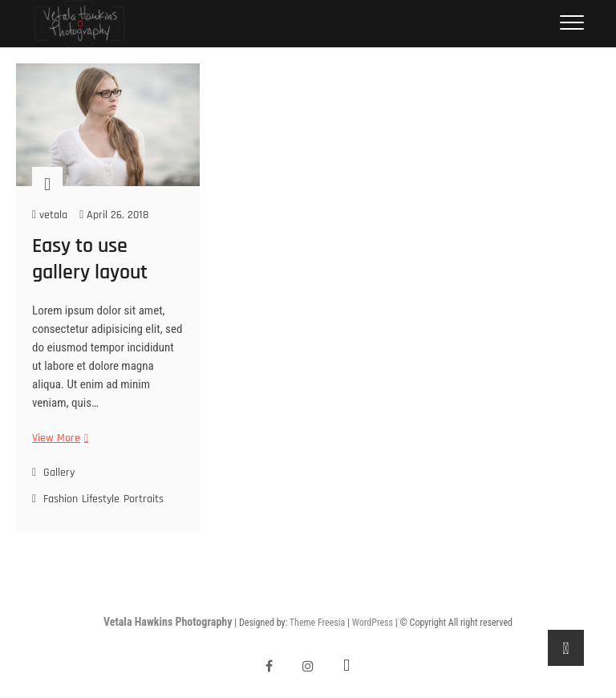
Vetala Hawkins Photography (168, 622)
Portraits (144, 499)
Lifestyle (101, 499)
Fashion (61, 499)
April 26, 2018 (114, 215)
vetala (50, 215)
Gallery (59, 473)
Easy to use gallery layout (90, 259)
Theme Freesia (317, 623)
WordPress (373, 623)
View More (58, 438)
